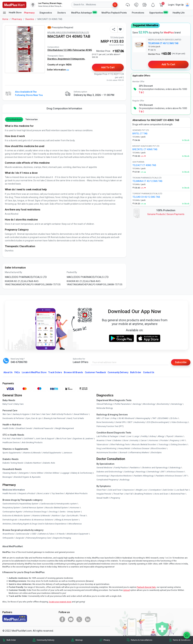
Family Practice (121, 468)
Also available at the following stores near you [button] (29, 93)
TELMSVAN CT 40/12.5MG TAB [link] (163, 43)
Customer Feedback (95, 372)
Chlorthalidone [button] (14, 119)
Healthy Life (179, 13)
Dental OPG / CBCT (124, 422)
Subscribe (181, 362)
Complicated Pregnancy (107, 480)
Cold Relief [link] (28, 439)
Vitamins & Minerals (41, 516)
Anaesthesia (8, 534)
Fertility (144, 436)
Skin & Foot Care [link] (64, 439)
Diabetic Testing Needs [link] (13, 463)
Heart (123, 436)
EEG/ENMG (163, 418)
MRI (98, 418)
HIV (183, 440)
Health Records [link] (9, 493)
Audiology (125, 480)
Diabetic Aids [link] (49, 463)
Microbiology (149, 404)
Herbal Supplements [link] (52, 453)
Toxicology (163, 444)
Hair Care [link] (46, 414)
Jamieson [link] (68, 453)
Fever (109, 440)
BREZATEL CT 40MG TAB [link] (145, 149)
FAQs (17, 372)
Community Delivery (118, 372)
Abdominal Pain (178, 494)
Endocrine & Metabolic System (16, 516)
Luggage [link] (65, 473)
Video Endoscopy (179, 422)
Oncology (53, 512)
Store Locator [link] (43, 493)
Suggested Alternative (145, 25)
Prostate (164, 440)
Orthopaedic (8, 538)
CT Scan (106, 418)
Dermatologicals (10, 520)
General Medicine (104, 468)
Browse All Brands (73, 372)
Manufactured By (13, 272)
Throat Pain (118, 494)
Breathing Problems (143, 494)
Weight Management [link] (65, 428)
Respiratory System (11, 508)
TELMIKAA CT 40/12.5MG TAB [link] (147, 181)
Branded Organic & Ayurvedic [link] (27, 477)
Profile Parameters (123, 404)
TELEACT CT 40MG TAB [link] (144, 165)
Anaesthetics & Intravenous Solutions (36, 520)
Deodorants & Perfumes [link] (13, 418)
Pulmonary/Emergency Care (39, 538)
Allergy (161, 436)
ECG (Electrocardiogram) (158, 422)
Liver (129, 436)
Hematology (176, 404)
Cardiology (129, 472)
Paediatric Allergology (144, 476)
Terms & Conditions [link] (182, 640)
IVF (185, 476)
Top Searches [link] (58, 493)
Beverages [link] (7, 477)
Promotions (138, 13)
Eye (63, 516)
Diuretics (30, 19)
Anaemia (101, 440)
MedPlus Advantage (84, 13)
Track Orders (55, 372)
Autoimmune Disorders (107, 452)
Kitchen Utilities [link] (52, 473)
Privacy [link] (107, 640)
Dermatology (153, 472)
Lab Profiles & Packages (107, 436)
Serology (137, 404)
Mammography (143, 418)
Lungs (136, 436)
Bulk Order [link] (11, 640)
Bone (126, 440)
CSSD (34, 534)
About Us (8, 372)
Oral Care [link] (36, 414)
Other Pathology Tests (120, 444)
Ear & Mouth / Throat (76, 516)
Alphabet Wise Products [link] (77, 493)
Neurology (141, 472)
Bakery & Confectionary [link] (82, 473)
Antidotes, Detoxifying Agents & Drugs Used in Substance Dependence (35, 524)
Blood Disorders (159, 448)
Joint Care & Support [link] (45, 439)
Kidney (153, 436)
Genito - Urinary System (70, 512)
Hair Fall (129, 494)
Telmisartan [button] (32, 119)
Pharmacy (29, 13)
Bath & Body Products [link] (62, 414)
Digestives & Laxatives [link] (83, 439)
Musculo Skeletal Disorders (144, 444)
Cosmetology (103, 476)
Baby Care (19, 404)
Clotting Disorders (179, 444)
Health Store (12, 13)
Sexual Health (103, 498)
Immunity (134, 440)
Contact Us (149, 372)
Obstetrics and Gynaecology (155, 468)
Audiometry (140, 422)
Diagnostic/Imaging (62, 538)
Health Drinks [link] (8, 428)
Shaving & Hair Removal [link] (54, 418)
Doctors (62, 13)
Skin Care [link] (7, 414)
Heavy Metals (124, 448)
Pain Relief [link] (17, 439)
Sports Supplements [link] (12, 453)
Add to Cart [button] (108, 67)
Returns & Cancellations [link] (142, 640)
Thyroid (170, 436)
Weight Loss (142, 490)
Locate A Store (34, 372)
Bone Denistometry (105, 422)
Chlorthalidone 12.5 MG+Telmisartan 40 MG (70, 50)
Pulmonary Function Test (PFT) (110, 426)
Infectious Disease (141, 448)
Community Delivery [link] (46, 640)
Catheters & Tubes (46, 534)
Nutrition (56, 516)
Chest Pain (101, 490)
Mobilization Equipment (78, 534)
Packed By (72, 272)
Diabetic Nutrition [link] (33, 463)
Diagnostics (46, 13)
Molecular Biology (105, 408)
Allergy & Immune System (67, 520)
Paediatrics (135, 468)
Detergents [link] (24, 473)
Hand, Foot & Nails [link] (75, 418)
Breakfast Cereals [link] (24, 428)
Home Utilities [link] (37, 473)
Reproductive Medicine (121, 476)
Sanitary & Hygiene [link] (21, 414)
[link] (14, 5)
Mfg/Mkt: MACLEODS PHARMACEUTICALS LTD (68, 32)
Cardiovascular (23, 534)
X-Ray (114, 418)
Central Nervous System (33, 508)
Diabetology (175, 468)
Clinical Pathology (105, 404)
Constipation (155, 490)
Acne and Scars (161, 494)
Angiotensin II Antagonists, (71, 59)
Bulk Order (136, 372)
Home (5, 19)
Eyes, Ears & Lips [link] (34, 418)
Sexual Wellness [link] (81, 414)
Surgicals (20, 538)
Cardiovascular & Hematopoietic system (59, 504)
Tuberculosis (102, 444)
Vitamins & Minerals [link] (32, 453)
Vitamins (179, 436)
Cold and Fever (115, 490)
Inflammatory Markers (139, 452)
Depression (129, 490)
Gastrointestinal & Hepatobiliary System (20, 504)
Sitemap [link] (79, 640)
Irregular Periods (104, 494)
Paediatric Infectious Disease (169, 476)
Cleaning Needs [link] (10, 473)
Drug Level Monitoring (106, 448)
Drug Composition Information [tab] (64, 109)
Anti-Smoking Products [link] (32, 442)
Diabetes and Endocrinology (109, 472)
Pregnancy (175, 440)
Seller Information (58, 70)
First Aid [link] (6, 439)
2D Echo (174, 418)
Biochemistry (163, 404)
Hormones (75, 508)
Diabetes (117, 440)
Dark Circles (168, 490)
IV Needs (61, 534)
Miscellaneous (75, 524)
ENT (163, 472)
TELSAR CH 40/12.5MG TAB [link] (146, 197)
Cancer (144, 440)
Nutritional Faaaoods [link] (44, 428)
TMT (154, 418)
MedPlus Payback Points (114, 13)
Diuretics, (52, 59)
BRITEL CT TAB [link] (140, 134)
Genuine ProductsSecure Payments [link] (166, 214)
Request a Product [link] (27, 493)
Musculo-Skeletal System (57, 508)
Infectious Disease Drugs (35, 512)
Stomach (123, 452)
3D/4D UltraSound (126, 418)
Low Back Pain (182, 490)
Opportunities (158, 13)
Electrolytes (156, 452)
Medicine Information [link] (14, 490)
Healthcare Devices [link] (11, 442)
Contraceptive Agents (12, 512)
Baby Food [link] (7, 404)
